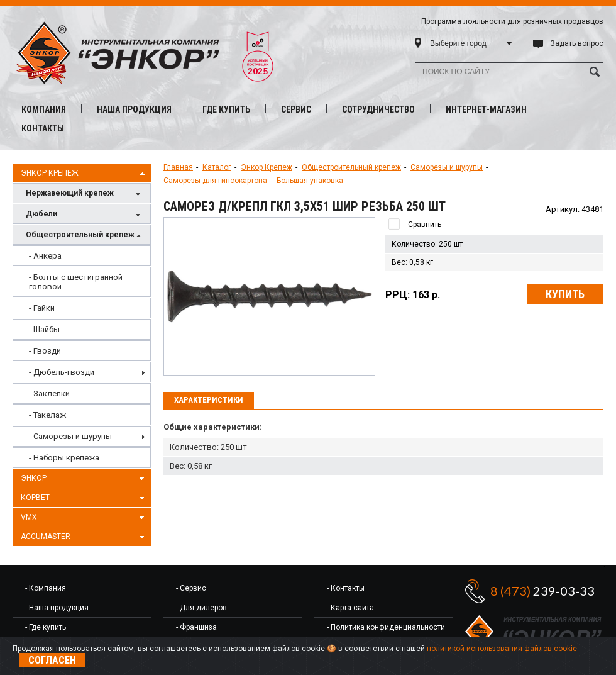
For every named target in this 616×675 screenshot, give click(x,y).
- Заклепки (49, 393)
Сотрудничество (378, 109)
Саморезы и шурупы (447, 167)
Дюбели (85, 215)
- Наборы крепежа (64, 458)
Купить (565, 294)
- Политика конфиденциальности (386, 627)
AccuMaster (84, 537)
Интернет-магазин (486, 109)
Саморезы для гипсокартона (215, 181)
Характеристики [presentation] (209, 400)
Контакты (43, 128)
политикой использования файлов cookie (502, 649)
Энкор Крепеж (84, 174)
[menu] (82, 357)
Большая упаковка (310, 181)
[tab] (209, 401)
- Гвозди (45, 351)
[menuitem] (82, 256)
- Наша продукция (57, 608)
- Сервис (191, 588)
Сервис (296, 109)
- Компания (46, 588)
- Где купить (46, 627)
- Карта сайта (350, 608)
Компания (44, 109)
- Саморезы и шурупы (70, 436)
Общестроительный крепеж (85, 236)
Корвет (84, 498)
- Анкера (45, 256)
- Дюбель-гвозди (62, 372)
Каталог (217, 167)
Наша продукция (134, 109)
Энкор (84, 479)
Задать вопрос (577, 43)
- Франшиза (196, 627)
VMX (84, 518)
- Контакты (346, 588)
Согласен (52, 660)
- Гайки (42, 308)
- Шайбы (44, 329)
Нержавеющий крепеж (85, 194)
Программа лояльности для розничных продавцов (512, 21)
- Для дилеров (201, 608)
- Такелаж (47, 415)
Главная (178, 167)
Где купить (226, 109)
